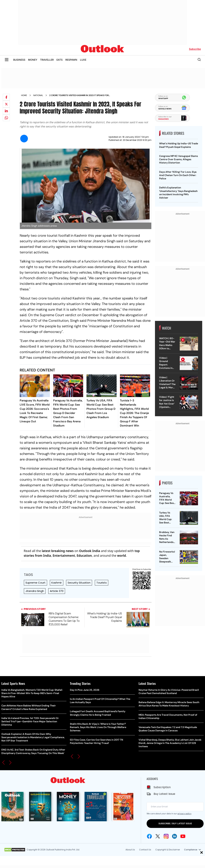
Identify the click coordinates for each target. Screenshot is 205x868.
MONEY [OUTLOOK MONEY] (33, 60)
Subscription (162, 787)
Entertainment (64, 555)
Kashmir (57, 583)
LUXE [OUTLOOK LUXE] (83, 60)
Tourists (102, 583)
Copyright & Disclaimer (168, 850)
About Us (130, 850)
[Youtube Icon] (183, 836)
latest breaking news (58, 551)
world (122, 555)
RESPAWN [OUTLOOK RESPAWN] (71, 60)
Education (84, 555)
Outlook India (90, 551)
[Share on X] (6, 104)
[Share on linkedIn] (6, 111)
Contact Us (145, 850)
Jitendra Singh (35, 591)
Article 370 (57, 591)
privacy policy (184, 814)
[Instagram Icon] (166, 836)
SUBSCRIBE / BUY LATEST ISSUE (175, 823)
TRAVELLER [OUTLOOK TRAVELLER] (47, 60)
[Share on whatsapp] (6, 118)
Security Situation (79, 583)
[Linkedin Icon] (174, 836)
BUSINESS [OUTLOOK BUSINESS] (19, 60)
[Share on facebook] (6, 97)
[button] (3, 763)
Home (24, 95)
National (38, 95)
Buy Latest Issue (164, 794)
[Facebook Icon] (149, 836)
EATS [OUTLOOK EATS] (60, 60)
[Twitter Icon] (158, 836)
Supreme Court (35, 583)
